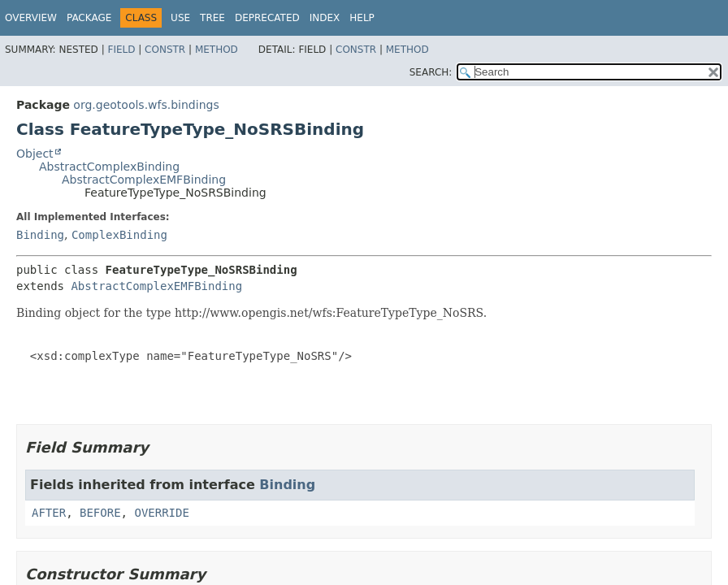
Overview (31, 18)
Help (362, 18)
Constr (165, 50)
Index (325, 18)
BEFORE (100, 513)
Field (121, 50)
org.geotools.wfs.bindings (146, 105)
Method (217, 50)
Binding (40, 235)
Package (89, 18)
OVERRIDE (161, 513)
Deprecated (267, 18)
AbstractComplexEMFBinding (144, 180)
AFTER (49, 513)
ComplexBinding (119, 235)
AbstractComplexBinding (109, 167)
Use (180, 18)
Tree (212, 18)
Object (35, 154)
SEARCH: (431, 72)
